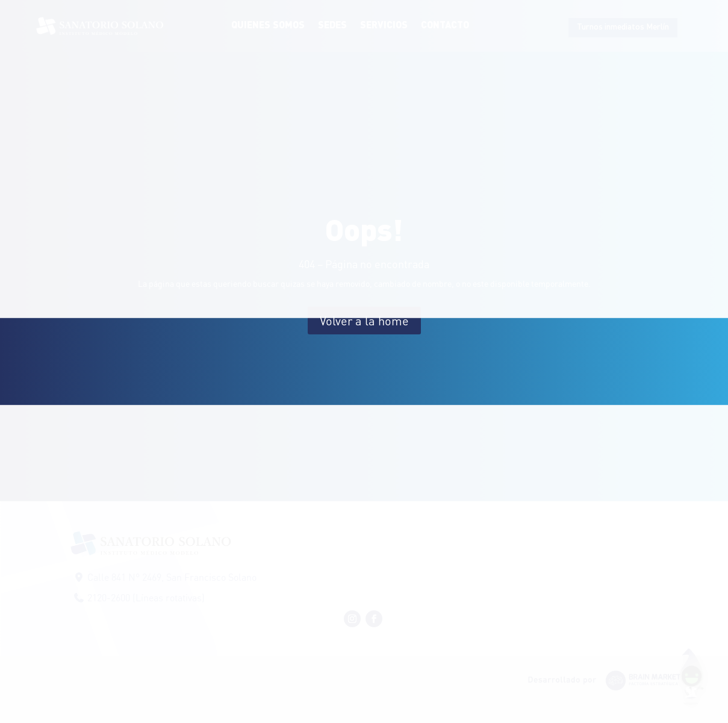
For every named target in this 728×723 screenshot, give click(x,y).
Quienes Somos (268, 26)
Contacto (445, 26)
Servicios (384, 26)
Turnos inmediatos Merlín (623, 27)
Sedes (332, 26)
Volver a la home (364, 321)
